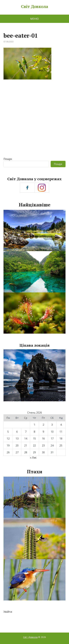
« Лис (33, 458)
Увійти (8, 612)
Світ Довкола (34, 7)
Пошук (8, 159)
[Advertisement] (34, 121)
